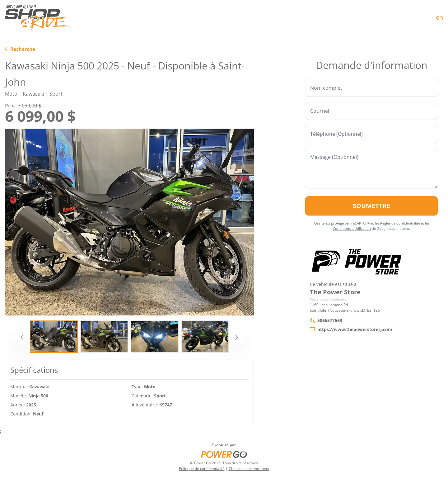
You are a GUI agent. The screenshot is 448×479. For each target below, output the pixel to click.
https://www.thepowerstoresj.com (351, 329)
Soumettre (371, 206)
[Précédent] (22, 337)
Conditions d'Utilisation (352, 228)
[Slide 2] (104, 337)
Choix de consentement (249, 469)
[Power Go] (224, 454)
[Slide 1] (54, 337)
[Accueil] (38, 17)
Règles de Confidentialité (400, 223)
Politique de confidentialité (202, 469)
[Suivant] (236, 337)
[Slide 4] (205, 337)
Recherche (20, 49)
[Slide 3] (155, 337)
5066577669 (326, 320)
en (439, 17)
